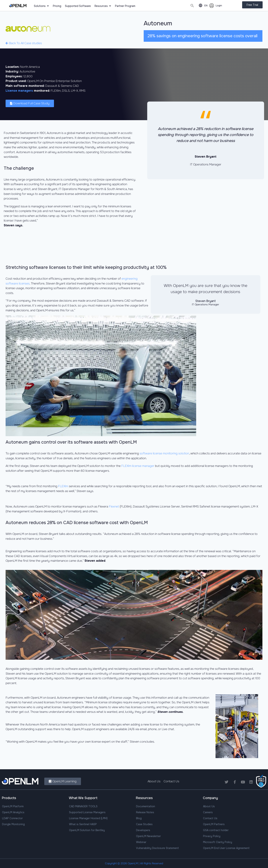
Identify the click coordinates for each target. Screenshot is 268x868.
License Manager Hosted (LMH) (88, 818)
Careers (208, 812)
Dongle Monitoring (13, 824)
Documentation (146, 806)
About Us (209, 806)
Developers (143, 830)
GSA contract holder (216, 830)
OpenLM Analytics (13, 812)
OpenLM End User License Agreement (226, 848)
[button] (192, 6)
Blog (139, 818)
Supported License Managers (87, 812)
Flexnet (114, 506)
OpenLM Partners (214, 824)
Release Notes (145, 812)
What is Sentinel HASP (83, 824)
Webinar (141, 842)
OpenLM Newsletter (148, 836)
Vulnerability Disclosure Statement (157, 848)
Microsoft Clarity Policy (218, 842)
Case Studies (144, 824)
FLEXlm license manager (138, 466)
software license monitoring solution (164, 453)
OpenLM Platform (13, 806)
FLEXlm (63, 486)
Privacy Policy (212, 836)
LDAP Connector (12, 818)
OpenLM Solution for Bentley (87, 830)
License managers (19, 91)
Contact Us (210, 818)
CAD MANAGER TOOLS (83, 806)
